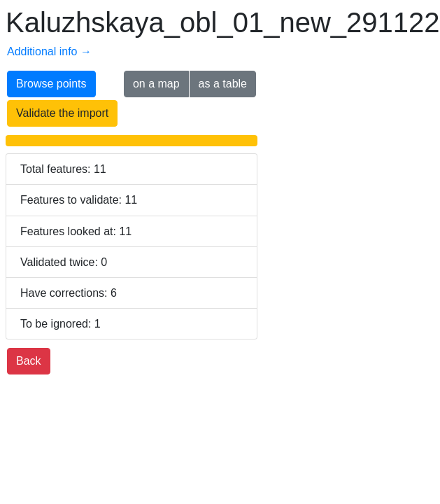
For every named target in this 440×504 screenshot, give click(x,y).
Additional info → (49, 51)
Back (29, 361)
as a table (223, 84)
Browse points (51, 84)
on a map (156, 84)
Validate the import (62, 113)
